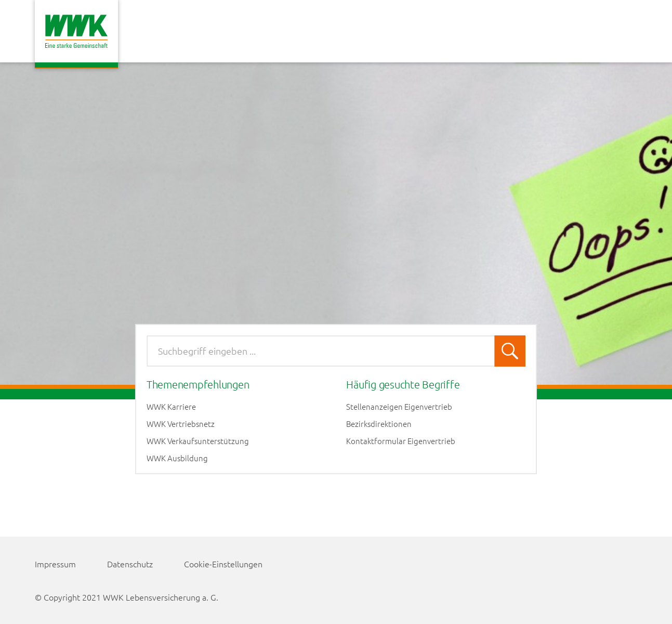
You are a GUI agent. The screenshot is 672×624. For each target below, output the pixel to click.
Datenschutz (130, 564)
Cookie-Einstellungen (223, 564)
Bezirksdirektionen (379, 424)
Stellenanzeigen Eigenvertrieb (399, 407)
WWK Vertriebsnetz (181, 424)
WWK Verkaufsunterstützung (198, 441)
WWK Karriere (171, 407)
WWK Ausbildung (177, 458)
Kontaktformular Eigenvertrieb (401, 441)
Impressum (55, 564)
